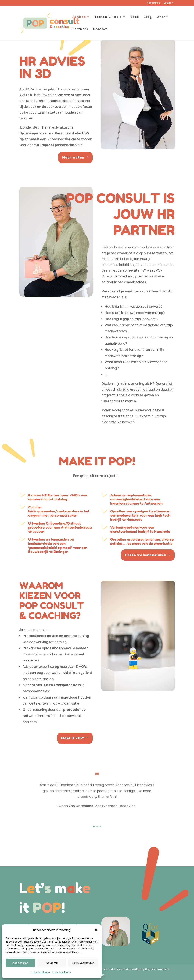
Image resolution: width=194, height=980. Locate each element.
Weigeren (52, 963)
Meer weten (73, 157)
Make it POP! (73, 738)
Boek (135, 17)
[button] (96, 930)
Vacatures (154, 3)
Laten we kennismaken (146, 555)
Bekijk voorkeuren (83, 963)
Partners (80, 29)
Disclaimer (151, 969)
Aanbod (79, 17)
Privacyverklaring (40, 972)
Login (167, 3)
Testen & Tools (108, 17)
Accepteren (20, 963)
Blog (148, 17)
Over (161, 17)
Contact (101, 29)
